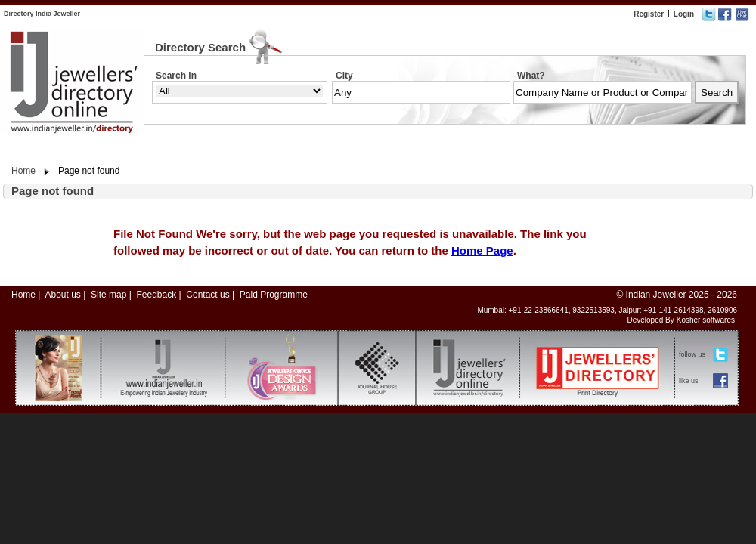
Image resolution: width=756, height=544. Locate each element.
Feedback (156, 295)
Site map (108, 295)
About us (62, 295)
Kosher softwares (706, 320)
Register (649, 14)
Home (23, 171)
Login (684, 14)
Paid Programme (274, 295)
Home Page (482, 250)
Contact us (208, 295)
